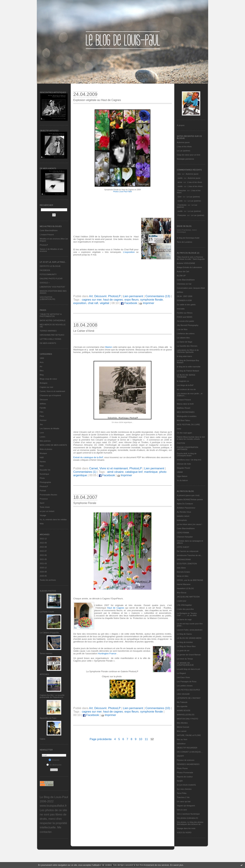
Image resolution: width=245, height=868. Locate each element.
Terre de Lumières (185, 242)
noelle (180, 178)
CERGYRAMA (183, 533)
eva (179, 174)
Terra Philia (182, 793)
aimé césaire (115, 472)
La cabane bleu (183, 338)
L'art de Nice (182, 329)
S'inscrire (54, 760)
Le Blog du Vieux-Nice (186, 646)
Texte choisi (45, 507)
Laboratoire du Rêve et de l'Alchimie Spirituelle (188, 351)
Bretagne (44, 383)
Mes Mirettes (182, 723)
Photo (42, 478)
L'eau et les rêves (184, 147)
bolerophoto (182, 520)
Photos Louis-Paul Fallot (122, 192)
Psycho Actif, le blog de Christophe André (187, 455)
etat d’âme (181, 568)
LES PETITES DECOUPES (188, 690)
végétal (104, 303)
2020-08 (43, 572)
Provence (44, 499)
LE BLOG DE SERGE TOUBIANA (186, 376)
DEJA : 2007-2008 (185, 296)
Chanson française (185, 537)
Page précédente (101, 739)
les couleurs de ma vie (186, 389)
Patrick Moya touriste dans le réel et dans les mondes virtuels (191, 438)
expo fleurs (132, 300)
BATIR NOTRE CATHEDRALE (53, 320)
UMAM (180, 472)
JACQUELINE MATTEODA (188, 597)
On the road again (184, 433)
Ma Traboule (182, 702)
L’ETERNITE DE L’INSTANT (189, 698)
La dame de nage (184, 619)
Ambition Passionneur (186, 508)
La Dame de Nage (185, 342)
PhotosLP (44, 245)
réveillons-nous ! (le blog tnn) (189, 460)
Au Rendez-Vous (184, 512)
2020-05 (43, 576)
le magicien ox (183, 381)
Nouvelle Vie (45, 470)
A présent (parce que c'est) (188, 495)
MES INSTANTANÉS (186, 412)
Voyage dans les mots (186, 828)
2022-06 (43, 555)
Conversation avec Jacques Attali (191, 288)
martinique (151, 472)
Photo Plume (182, 768)
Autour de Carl (183, 271)
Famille (43, 408)
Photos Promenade (185, 773)
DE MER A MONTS (48, 343)
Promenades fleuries (48, 495)
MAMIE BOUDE (184, 710)
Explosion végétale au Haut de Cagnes (97, 100)
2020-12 (43, 568)
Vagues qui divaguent (186, 806)
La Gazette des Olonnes (187, 346)
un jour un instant (47, 511)
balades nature (183, 516)
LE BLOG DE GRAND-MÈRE (189, 638)
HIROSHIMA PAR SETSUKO (52, 335)
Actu (42, 362)
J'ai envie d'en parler (185, 321)
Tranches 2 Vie (183, 797)
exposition (80, 303)
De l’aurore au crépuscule (188, 551)
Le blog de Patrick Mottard (188, 371)
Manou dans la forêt (185, 404)
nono (179, 429)
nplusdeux (181, 744)
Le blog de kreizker (185, 642)
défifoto (43, 404)
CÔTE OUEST (183, 547)
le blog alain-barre (184, 356)
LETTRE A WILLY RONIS (50, 339)
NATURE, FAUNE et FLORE (189, 735)
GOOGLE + (45, 283)
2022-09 (43, 543)
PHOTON (181, 443)
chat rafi (93, 303)
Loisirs (42, 437)
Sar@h (180, 781)
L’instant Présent (47, 235)
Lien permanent (133, 296)
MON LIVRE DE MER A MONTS (53, 445)
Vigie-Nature (182, 476)
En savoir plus (177, 865)
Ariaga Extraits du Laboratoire (189, 267)
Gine (180, 197)
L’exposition (129, 252)
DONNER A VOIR (184, 300)
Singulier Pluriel (183, 468)
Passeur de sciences (186, 760)
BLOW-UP (181, 276)
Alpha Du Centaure (185, 504)
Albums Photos (48, 591)
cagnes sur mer (92, 300)
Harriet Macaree (184, 584)
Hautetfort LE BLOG (185, 588)
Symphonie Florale (85, 503)
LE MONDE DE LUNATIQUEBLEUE (185, 664)
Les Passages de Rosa (187, 682)
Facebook (129, 303)
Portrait (43, 491)
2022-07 (43, 551)
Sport (42, 503)
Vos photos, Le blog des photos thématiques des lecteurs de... (190, 823)
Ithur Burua (182, 593)
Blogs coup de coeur (48, 379)
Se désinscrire (54, 765)
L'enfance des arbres (186, 334)
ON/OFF (180, 756)
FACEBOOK (45, 270)
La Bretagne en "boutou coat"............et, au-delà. (187, 614)
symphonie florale (152, 300)
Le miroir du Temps (185, 659)
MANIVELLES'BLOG (186, 715)
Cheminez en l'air (184, 284)
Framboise (182, 205)
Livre (42, 433)
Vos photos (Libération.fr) (187, 818)
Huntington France (107, 653)
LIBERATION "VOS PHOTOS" (52, 287)
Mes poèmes (45, 441)
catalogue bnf (134, 472)
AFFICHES (44, 674)
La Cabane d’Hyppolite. (50, 633)
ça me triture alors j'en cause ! (189, 524)
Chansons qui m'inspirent (50, 395)
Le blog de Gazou (184, 634)
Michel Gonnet (183, 727)
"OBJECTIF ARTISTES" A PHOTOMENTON (51, 315)
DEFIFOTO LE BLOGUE (50, 266)
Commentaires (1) (85, 472)
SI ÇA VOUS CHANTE (186, 785)
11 (146, 739)
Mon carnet (182, 731)
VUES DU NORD (184, 832)
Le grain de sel (183, 650)
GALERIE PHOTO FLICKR (51, 279)
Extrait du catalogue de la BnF (88, 457)
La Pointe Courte (47, 612)
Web (42, 524)
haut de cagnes (113, 300)
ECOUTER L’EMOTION (187, 564)
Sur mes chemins (184, 789)
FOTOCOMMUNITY (48, 274)
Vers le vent (182, 810)
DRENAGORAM (184, 559)
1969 (42, 358)
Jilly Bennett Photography (188, 325)
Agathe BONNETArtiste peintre (190, 499)
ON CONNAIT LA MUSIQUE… (190, 752)
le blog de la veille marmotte (189, 367)
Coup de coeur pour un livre (189, 155)
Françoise (182, 190)
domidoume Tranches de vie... (190, 555)
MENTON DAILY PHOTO (187, 719)
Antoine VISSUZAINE (186, 263)
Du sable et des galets (186, 305)
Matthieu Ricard (183, 408)
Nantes (43, 462)
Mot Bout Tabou (183, 420)
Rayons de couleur (185, 777)
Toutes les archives (48, 580)
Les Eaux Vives (183, 677)
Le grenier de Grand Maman (189, 655)
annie (180, 182)
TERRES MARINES (48, 331)
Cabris (42, 739)
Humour (43, 420)
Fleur (42, 416)
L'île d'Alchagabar (184, 605)
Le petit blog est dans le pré (188, 669)
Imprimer (147, 303)
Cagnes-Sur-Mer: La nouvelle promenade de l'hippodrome (52, 696)
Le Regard (181, 673)
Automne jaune (183, 142)
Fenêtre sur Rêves (185, 313)
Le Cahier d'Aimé (84, 331)
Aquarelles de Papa (48, 718)
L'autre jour (182, 601)
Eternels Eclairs (183, 572)
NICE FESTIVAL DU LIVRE (188, 425)
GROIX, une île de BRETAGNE (190, 580)
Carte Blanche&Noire (49, 230)
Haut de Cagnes (116, 608)
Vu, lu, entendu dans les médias (53, 519)
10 (141, 739)
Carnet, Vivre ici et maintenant (52, 391)
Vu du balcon (182, 480)
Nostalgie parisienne (185, 159)
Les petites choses (185, 686)
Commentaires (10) (158, 708)
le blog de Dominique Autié (188, 238)
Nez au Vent (182, 739)
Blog (42, 375)
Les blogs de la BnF (185, 385)
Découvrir (44, 400)
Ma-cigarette (182, 706)
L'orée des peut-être (185, 609)
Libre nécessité (183, 694)
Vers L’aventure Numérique (188, 814)
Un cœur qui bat (184, 801)
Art (41, 366)
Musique (43, 453)
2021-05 (43, 559)
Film (42, 412)
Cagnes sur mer (46, 387)
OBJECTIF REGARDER (187, 748)
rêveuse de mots (184, 464)
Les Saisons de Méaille (49, 428)
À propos (181, 125)
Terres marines (46, 653)
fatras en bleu (183, 576)
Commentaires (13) (158, 296)
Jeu (41, 424)
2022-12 (43, 539)
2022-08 (43, 547)
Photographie (45, 482)
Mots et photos (46, 449)
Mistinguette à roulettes (187, 416)
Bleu (42, 371)
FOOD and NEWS (185, 317)
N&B (42, 457)
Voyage (43, 515)
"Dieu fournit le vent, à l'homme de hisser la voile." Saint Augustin (191, 258)
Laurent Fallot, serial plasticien (190, 630)
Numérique (44, 474)
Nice (42, 466)
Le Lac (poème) (183, 151)
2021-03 (43, 563)
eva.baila (181, 309)
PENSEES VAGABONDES (188, 764)
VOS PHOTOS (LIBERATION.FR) (47, 298)
